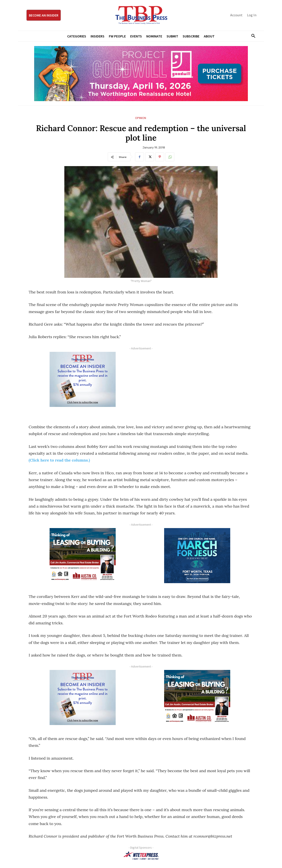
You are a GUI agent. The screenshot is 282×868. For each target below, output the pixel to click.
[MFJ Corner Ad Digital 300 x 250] (197, 556)
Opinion (141, 118)
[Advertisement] (197, 383)
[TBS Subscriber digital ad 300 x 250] (83, 379)
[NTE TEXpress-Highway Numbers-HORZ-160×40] (141, 855)
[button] (252, 36)
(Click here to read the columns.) (59, 460)
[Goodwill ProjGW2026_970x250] (141, 74)
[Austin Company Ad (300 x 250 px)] (83, 556)
